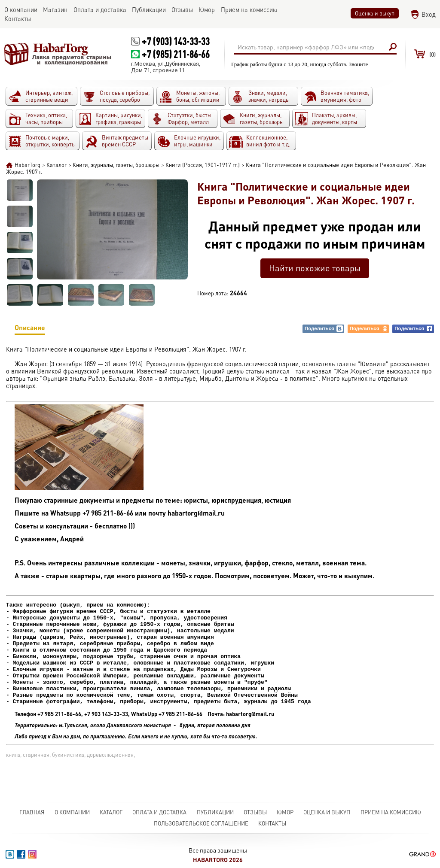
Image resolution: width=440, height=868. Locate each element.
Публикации (215, 812)
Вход (429, 14)
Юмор (285, 812)
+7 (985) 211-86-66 (176, 54)
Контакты (272, 823)
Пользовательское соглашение (201, 823)
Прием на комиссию (391, 812)
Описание (30, 329)
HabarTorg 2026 (218, 860)
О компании (72, 812)
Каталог (111, 812)
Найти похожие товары (315, 268)
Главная (32, 812)
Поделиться (324, 329)
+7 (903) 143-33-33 (176, 41)
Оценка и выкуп (375, 13)
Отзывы (255, 812)
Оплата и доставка (159, 812)
